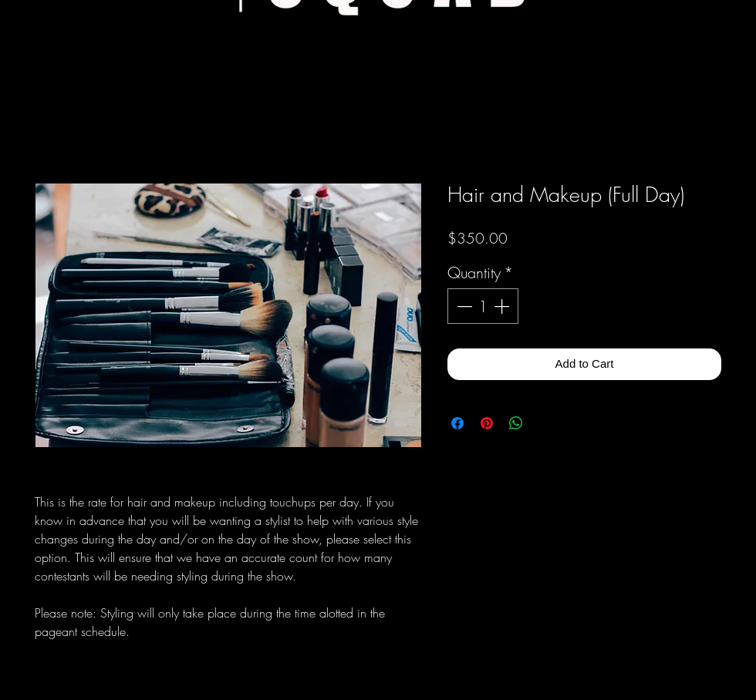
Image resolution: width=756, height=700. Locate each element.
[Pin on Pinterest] (487, 423)
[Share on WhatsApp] (516, 423)
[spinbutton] (483, 306)
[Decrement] (463, 306)
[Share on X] (545, 423)
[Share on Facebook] (457, 423)
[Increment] (503, 306)
